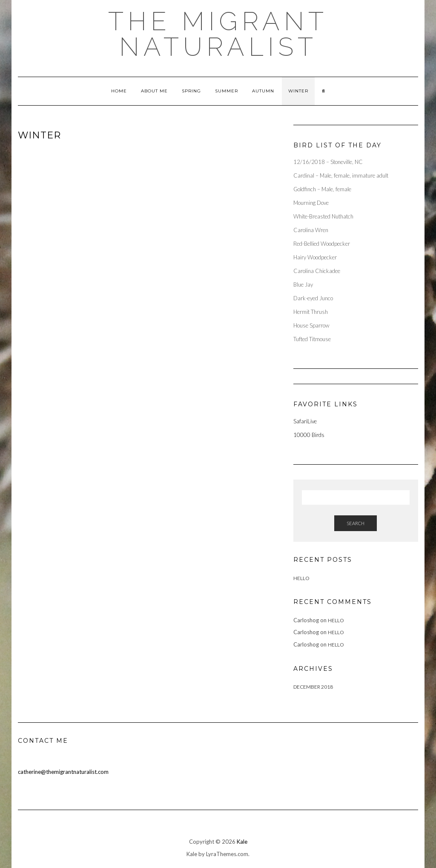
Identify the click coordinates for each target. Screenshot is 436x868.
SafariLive (305, 421)
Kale (242, 842)
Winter (298, 91)
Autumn (263, 91)
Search (356, 523)
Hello (301, 578)
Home (119, 91)
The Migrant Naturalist (218, 34)
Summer (227, 91)
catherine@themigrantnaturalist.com (63, 772)
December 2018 (313, 687)
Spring (191, 91)
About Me (154, 91)
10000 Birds (309, 435)
